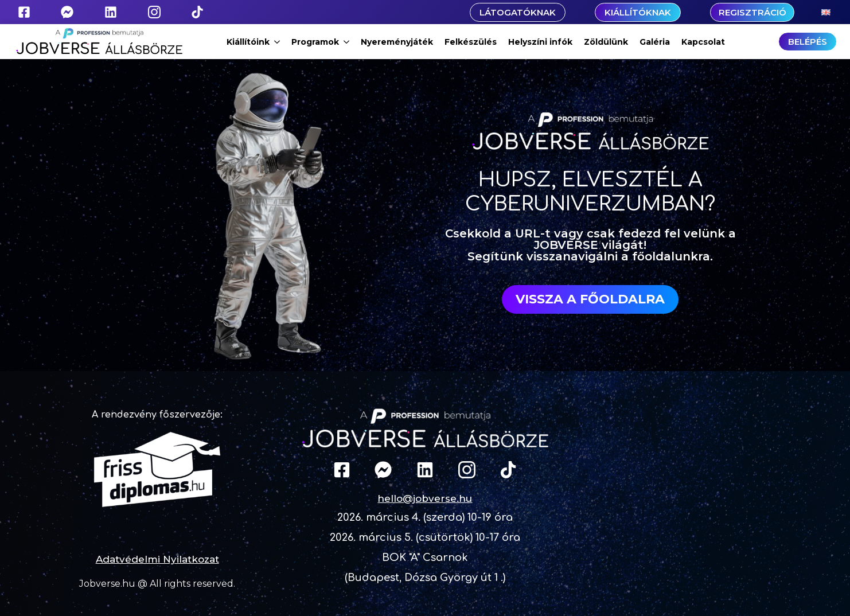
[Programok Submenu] (347, 42)
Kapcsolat (703, 42)
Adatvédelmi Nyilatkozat (157, 559)
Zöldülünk (606, 42)
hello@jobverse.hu (425, 498)
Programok (315, 42)
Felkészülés (471, 42)
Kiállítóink (248, 42)
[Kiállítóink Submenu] (278, 42)
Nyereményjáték (397, 42)
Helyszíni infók (540, 42)
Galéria (655, 42)
